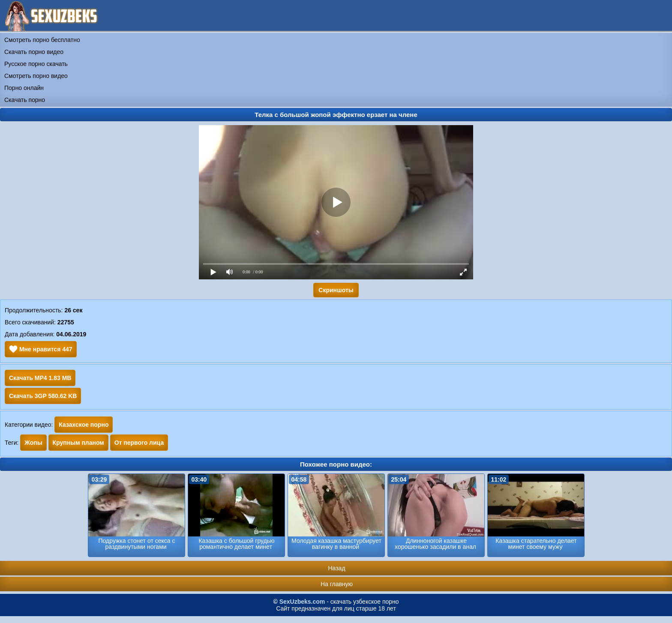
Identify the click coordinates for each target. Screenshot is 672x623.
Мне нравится (41, 349)
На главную (337, 584)
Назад (336, 568)
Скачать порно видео (34, 52)
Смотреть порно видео (36, 76)
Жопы (33, 443)
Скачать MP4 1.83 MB (40, 378)
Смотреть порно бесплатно (42, 40)
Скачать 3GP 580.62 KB (43, 396)
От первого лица (139, 443)
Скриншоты (336, 290)
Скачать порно (25, 100)
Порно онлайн (24, 88)
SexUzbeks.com (302, 602)
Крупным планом (78, 443)
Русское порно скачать (36, 64)
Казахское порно (84, 425)
